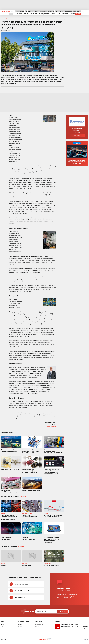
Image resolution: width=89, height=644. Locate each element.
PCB (26, 11)
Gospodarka (34, 14)
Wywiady (47, 14)
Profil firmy (77, 136)
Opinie (59, 14)
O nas (2, 626)
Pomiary (74, 11)
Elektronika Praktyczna (41, 628)
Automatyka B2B (39, 624)
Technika (53, 14)
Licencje (20, 626)
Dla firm (78, 14)
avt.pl (84, 628)
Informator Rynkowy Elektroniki (8, 628)
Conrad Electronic (77, 128)
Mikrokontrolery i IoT (59, 11)
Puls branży (65, 14)
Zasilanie (37, 11)
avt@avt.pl (85, 627)
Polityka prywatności (23, 628)
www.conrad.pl (52, 426)
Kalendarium (73, 14)
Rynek (16, 14)
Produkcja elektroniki (19, 11)
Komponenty (31, 11)
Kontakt (3, 624)
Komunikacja (51, 11)
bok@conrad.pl (77, 133)
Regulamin (20, 624)
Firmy (21, 14)
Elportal (37, 626)
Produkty (26, 14)
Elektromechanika (43, 11)
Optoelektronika (68, 11)
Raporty (41, 14)
